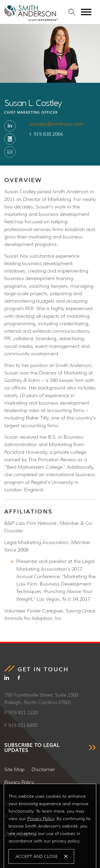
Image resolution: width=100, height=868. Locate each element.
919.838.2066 (48, 134)
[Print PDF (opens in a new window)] (10, 139)
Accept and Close (37, 856)
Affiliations (28, 511)
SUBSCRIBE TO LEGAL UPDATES (32, 747)
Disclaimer (43, 770)
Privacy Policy (19, 782)
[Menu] (86, 12)
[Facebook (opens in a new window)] (19, 679)
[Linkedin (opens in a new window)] (10, 126)
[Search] (72, 12)
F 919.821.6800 (21, 725)
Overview (23, 180)
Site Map (14, 770)
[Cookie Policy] (50, 826)
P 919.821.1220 (21, 713)
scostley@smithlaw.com (56, 124)
